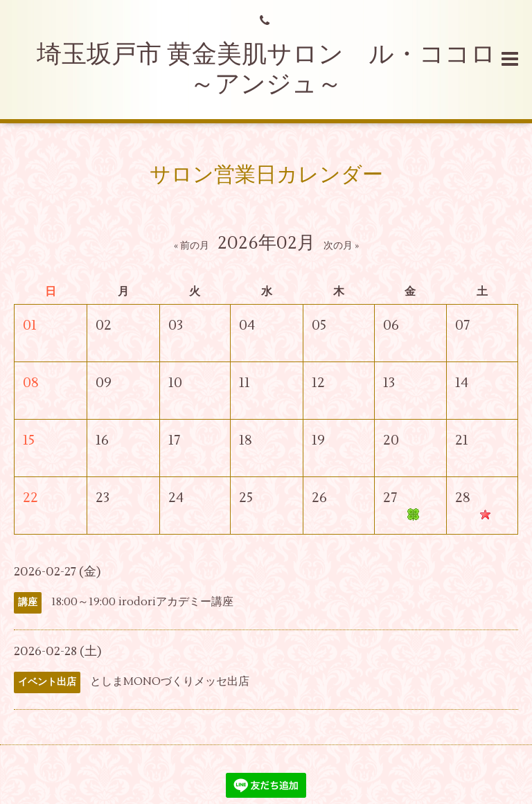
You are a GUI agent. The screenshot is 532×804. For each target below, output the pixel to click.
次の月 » (341, 246)
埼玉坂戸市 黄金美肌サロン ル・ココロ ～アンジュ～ (279, 70)
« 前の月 (192, 246)
